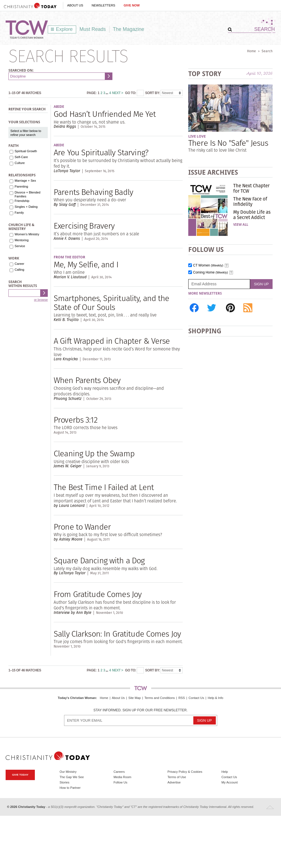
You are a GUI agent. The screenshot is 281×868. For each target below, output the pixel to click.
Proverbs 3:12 (76, 420)
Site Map (135, 698)
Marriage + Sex (25, 181)
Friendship (22, 201)
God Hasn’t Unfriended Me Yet (105, 114)
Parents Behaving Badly (93, 192)
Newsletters (103, 5)
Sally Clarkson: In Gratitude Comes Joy (117, 634)
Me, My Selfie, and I (86, 264)
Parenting (21, 186)
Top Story (205, 74)
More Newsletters (205, 293)
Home (251, 51)
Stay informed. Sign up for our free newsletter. (140, 710)
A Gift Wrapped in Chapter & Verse (112, 341)
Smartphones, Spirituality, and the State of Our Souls (112, 303)
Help (225, 772)
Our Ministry (68, 772)
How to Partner (70, 788)
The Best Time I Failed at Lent (104, 487)
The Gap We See (72, 777)
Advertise (174, 782)
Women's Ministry (27, 234)
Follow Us (120, 782)
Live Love (197, 136)
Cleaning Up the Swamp (94, 453)
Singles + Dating (26, 207)
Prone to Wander (82, 527)
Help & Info (215, 698)
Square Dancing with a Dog (99, 560)
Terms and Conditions (160, 698)
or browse (41, 300)
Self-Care (21, 157)
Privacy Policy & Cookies (185, 772)
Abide (59, 107)
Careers (119, 772)
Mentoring (22, 240)
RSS (182, 698)
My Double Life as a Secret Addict (252, 215)
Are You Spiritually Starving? (101, 152)
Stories (64, 782)
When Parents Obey (87, 380)
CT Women (208, 266)
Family (19, 213)
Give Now (132, 5)
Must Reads (93, 29)
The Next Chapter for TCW (251, 188)
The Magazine (129, 29)
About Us (75, 5)
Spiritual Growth (26, 151)
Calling (19, 270)
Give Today (20, 775)
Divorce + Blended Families (28, 194)
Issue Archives (213, 172)
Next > (118, 93)
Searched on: (21, 70)
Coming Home (210, 273)
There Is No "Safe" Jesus (228, 143)
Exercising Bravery (84, 226)
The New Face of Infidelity (250, 201)
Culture (20, 163)
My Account (230, 782)
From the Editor (69, 257)
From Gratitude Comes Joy (98, 594)
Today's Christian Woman (77, 698)
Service (20, 246)
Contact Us (196, 698)
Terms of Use (177, 777)
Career (19, 264)
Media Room (122, 777)
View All (241, 225)
